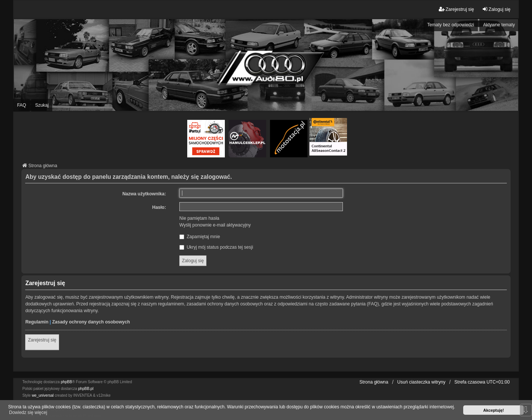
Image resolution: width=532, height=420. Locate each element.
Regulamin (37, 322)
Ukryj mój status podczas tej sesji (216, 247)
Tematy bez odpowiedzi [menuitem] (451, 25)
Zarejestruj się (42, 340)
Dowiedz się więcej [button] (28, 412)
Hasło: (159, 207)
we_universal (42, 395)
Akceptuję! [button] (493, 410)
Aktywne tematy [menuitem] (499, 25)
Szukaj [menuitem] (42, 105)
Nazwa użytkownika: (144, 194)
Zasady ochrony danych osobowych (91, 322)
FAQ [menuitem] (21, 105)
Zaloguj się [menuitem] (496, 9)
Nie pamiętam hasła (199, 218)
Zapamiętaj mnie (200, 237)
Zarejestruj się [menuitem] (456, 9)
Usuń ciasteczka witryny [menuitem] (421, 382)
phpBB (67, 382)
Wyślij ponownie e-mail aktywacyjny (215, 225)
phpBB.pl (86, 389)
